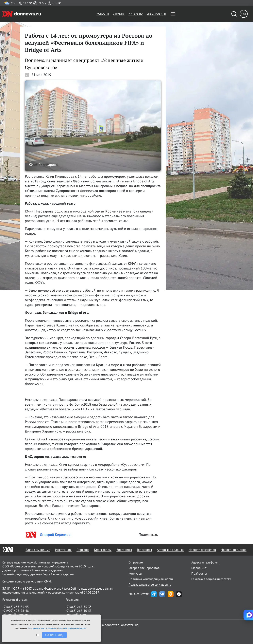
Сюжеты (119, 14)
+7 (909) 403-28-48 (16, 611)
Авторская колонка (170, 550)
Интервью (136, 14)
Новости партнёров (202, 550)
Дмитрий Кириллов (48, 535)
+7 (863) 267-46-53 (79, 611)
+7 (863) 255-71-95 (16, 607)
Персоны (83, 550)
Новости (103, 14)
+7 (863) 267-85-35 (79, 607)
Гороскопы (144, 550)
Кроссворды (103, 550)
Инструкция (63, 550)
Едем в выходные (38, 550)
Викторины (124, 550)
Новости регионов (234, 550)
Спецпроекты (156, 14)
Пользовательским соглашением (42, 628)
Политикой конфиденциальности (72, 628)
